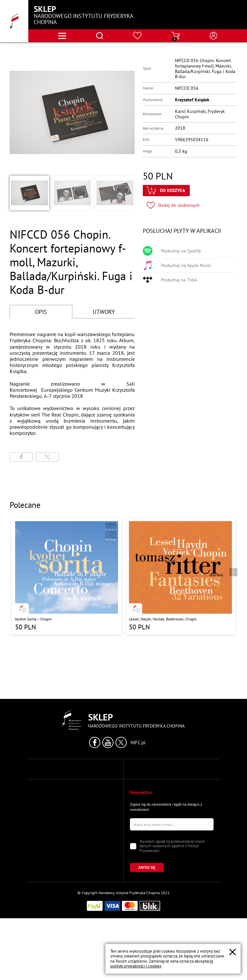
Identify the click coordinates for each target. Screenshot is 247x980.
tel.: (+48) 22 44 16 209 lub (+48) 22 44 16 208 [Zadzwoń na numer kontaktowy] (73, 812)
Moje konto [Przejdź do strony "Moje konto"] (42, 866)
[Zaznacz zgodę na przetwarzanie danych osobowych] (133, 908)
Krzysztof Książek (192, 100)
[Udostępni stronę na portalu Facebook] (21, 457)
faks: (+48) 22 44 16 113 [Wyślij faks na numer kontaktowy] (54, 817)
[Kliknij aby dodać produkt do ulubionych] (173, 205)
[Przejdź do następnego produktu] (233, 572)
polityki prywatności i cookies (136, 966)
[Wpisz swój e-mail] (172, 886)
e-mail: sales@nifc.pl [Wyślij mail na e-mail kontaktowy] (51, 828)
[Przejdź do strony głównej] (14, 21)
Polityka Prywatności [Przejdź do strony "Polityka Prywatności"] (147, 784)
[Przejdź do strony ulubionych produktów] (137, 36)
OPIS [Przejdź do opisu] (41, 312)
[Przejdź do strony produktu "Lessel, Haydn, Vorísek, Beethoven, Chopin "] (180, 576)
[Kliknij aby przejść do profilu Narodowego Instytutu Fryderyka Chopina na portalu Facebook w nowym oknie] (95, 742)
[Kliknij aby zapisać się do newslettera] (151, 929)
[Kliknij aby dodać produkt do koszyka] (166, 191)
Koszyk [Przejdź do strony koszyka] (39, 900)
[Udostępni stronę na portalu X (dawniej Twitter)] (47, 457)
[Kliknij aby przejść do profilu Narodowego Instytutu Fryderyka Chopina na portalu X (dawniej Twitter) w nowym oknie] (121, 742)
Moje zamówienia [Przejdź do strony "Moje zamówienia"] (48, 877)
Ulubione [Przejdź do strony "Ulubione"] (41, 888)
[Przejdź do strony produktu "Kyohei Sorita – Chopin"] (67, 576)
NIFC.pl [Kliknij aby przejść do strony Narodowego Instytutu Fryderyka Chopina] (138, 743)
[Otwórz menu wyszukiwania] (100, 36)
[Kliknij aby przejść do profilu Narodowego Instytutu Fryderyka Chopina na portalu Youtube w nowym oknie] (108, 742)
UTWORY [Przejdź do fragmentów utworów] (104, 312)
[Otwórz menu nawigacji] (62, 36)
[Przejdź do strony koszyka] (176, 36)
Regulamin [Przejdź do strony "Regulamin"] (139, 795)
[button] (29, 193)
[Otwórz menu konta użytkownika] (214, 36)
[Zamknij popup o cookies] (233, 952)
